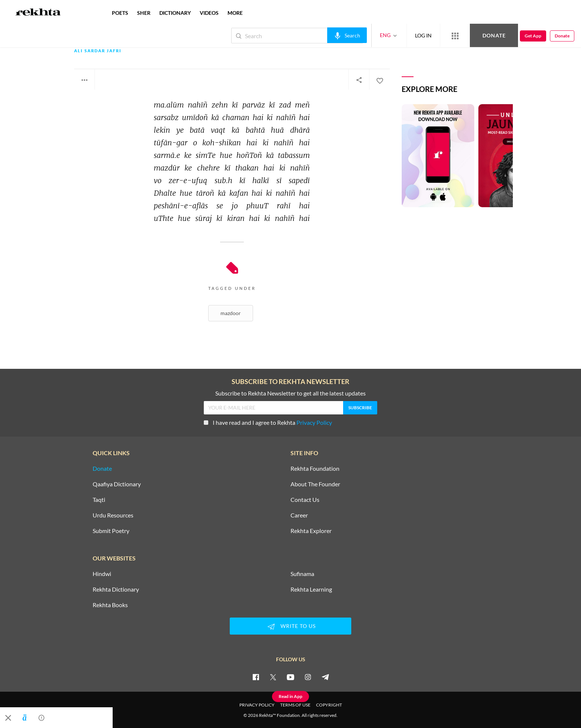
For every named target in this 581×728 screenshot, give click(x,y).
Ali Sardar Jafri (98, 51)
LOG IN (423, 35)
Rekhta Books (110, 605)
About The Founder (315, 484)
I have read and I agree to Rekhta (268, 422)
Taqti (99, 500)
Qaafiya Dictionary (117, 484)
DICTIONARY (175, 13)
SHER (144, 13)
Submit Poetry (111, 531)
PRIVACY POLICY (257, 705)
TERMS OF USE (295, 705)
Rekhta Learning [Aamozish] (311, 589)
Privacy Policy (314, 422)
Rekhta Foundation (315, 469)
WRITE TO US (290, 626)
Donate (494, 35)
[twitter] (273, 677)
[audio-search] (347, 35)
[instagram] (308, 677)
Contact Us (305, 500)
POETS (120, 13)
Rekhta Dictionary (116, 589)
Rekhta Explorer (311, 531)
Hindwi (102, 574)
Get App (533, 36)
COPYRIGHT (329, 705)
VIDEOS (209, 13)
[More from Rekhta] (455, 36)
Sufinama (302, 574)
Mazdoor (231, 313)
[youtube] (290, 677)
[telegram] (325, 677)
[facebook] (256, 677)
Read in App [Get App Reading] (290, 696)
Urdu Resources (113, 515)
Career (299, 515)
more (235, 13)
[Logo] (38, 13)
